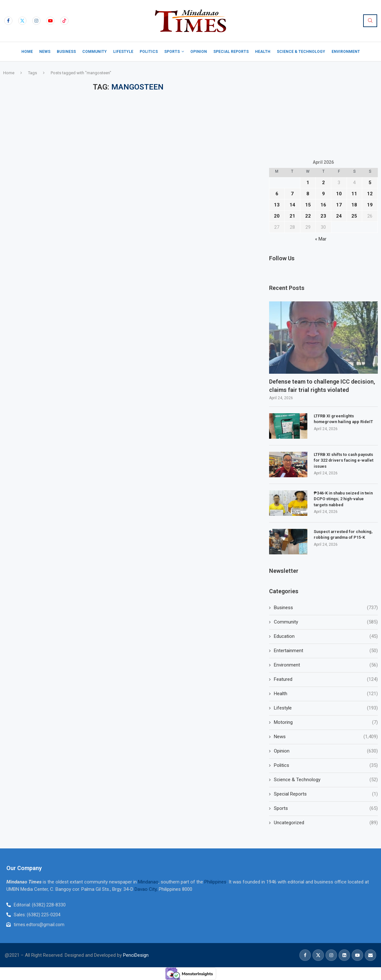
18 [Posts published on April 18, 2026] (354, 205)
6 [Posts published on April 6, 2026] (277, 194)
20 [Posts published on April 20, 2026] (277, 216)
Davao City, (147, 889)
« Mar (321, 239)
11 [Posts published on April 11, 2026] (354, 194)
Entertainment (326, 651)
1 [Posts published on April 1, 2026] (308, 183)
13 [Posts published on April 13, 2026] (277, 205)
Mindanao (148, 882)
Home (27, 52)
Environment (346, 52)
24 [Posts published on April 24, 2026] (339, 216)
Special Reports (231, 52)
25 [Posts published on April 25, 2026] (354, 216)
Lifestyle (123, 52)
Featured (326, 679)
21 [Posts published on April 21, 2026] (292, 216)
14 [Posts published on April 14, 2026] (292, 205)
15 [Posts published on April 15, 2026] (308, 205)
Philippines (215, 882)
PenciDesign (136, 955)
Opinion (199, 52)
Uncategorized (326, 823)
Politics (149, 52)
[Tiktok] (64, 21)
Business (66, 52)
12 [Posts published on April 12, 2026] (370, 194)
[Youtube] (50, 21)
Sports (172, 52)
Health (263, 52)
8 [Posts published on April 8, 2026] (308, 194)
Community (95, 52)
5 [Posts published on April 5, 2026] (370, 183)
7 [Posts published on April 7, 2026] (292, 194)
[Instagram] (36, 21)
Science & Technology (301, 52)
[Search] (370, 21)
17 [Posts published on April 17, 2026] (339, 205)
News (45, 52)
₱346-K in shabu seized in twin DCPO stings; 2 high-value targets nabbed (343, 499)
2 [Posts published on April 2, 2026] (323, 183)
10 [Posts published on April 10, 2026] (339, 194)
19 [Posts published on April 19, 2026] (370, 205)
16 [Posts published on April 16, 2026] (323, 205)
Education (326, 636)
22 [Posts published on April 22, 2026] (308, 216)
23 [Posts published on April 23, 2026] (323, 216)
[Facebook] (8, 21)
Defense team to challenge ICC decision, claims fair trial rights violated (322, 386)
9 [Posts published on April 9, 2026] (323, 194)
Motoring (326, 722)
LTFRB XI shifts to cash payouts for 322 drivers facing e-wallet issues (344, 460)
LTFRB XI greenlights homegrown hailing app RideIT (343, 419)
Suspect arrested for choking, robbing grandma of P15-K (343, 534)
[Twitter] (22, 21)
